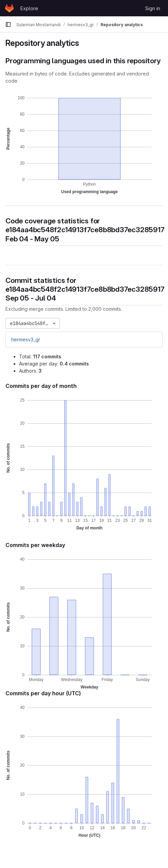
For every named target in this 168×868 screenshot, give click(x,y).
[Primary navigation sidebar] (8, 24)
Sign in (153, 8)
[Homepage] (9, 8)
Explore (29, 8)
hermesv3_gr (26, 339)
